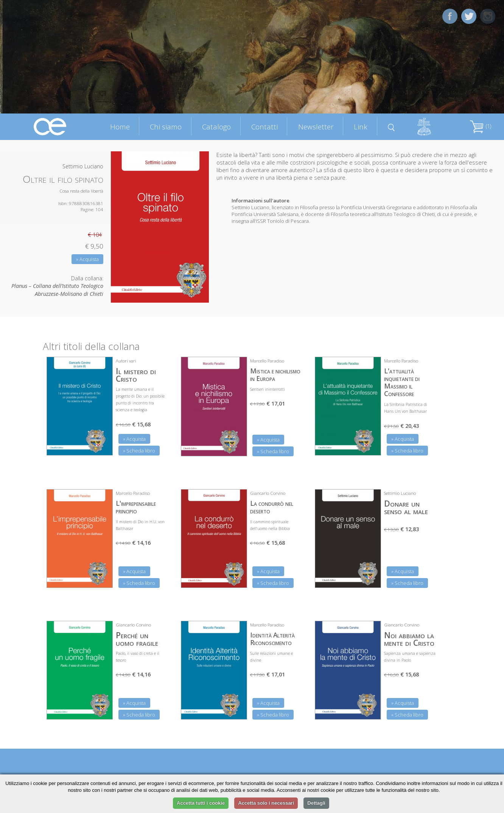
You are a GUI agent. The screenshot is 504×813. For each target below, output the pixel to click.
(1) (481, 126)
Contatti (264, 127)
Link (361, 127)
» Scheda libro (139, 451)
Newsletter (316, 127)
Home (120, 127)
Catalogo (216, 127)
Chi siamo (166, 127)
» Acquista (87, 259)
